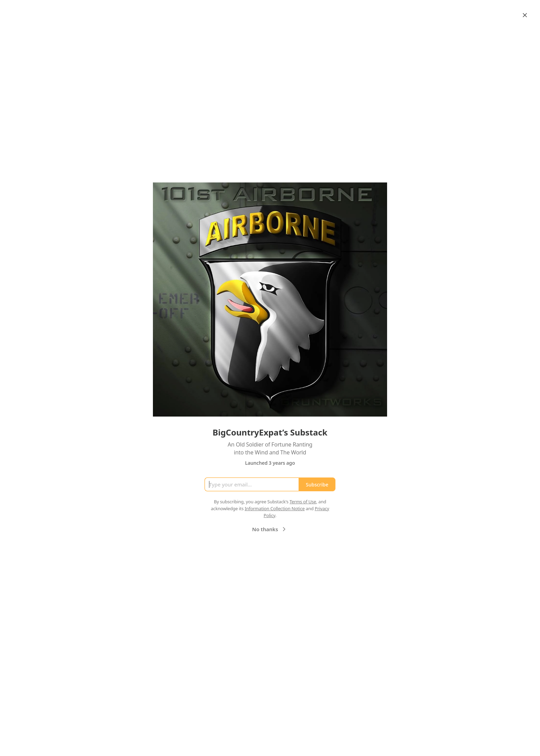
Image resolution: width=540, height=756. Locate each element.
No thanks (270, 529)
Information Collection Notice (274, 508)
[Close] (525, 15)
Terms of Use (303, 502)
